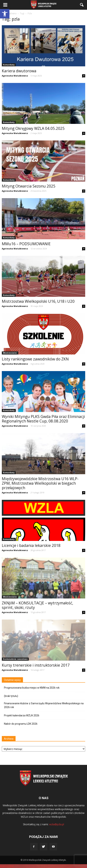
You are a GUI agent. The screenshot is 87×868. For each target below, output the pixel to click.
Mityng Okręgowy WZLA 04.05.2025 (33, 128)
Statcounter (7, 866)
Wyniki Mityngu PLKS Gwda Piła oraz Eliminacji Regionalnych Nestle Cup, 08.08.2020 (43, 419)
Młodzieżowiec (10, 353)
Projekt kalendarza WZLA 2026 (22, 715)
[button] (5, 14)
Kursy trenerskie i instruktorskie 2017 (36, 665)
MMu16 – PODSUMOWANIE (26, 244)
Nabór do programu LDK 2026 (21, 724)
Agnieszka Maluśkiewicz (15, 76)
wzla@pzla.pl (57, 824)
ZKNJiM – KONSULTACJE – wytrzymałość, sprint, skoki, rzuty (37, 605)
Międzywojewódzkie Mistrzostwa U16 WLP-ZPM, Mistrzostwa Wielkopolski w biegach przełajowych (40, 483)
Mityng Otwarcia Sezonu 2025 (29, 186)
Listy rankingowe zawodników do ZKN (35, 359)
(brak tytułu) (11, 696)
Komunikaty (9, 65)
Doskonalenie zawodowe (15, 659)
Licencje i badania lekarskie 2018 (31, 545)
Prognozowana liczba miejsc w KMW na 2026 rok (32, 688)
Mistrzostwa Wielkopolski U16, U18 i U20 (38, 301)
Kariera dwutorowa (19, 71)
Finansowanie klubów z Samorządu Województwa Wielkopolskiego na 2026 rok (44, 705)
